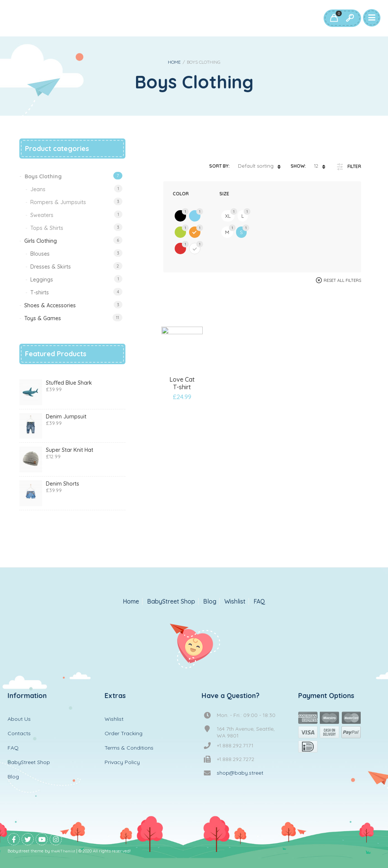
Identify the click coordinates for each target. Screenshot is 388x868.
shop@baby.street (240, 773)
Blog (210, 601)
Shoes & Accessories (50, 305)
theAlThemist (63, 851)
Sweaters (42, 215)
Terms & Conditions (129, 748)
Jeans (38, 189)
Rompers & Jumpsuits (58, 202)
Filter (354, 166)
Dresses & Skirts (51, 267)
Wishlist (235, 601)
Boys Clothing (43, 176)
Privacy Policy (122, 762)
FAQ (259, 601)
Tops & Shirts (47, 228)
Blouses (40, 254)
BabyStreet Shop (171, 601)
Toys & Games (43, 318)
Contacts (19, 733)
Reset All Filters (342, 280)
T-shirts (40, 292)
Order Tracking (124, 733)
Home (174, 62)
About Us (19, 719)
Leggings (42, 280)
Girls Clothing (41, 241)
